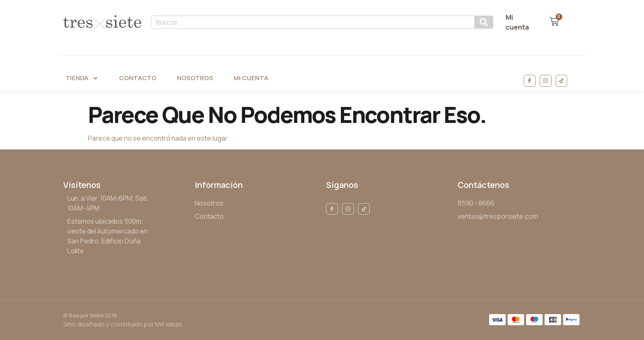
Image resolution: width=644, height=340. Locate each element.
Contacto (138, 78)
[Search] (484, 22)
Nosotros (195, 78)
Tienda (82, 78)
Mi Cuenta (251, 78)
